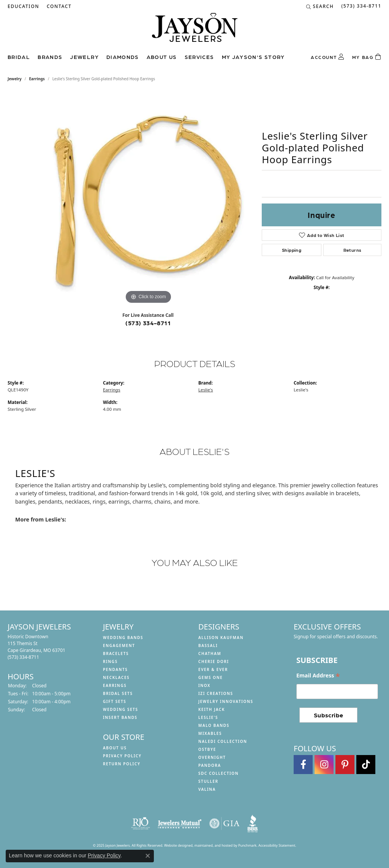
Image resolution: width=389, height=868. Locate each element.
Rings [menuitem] (110, 661)
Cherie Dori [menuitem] (214, 661)
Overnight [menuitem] (212, 757)
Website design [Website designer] (176, 845)
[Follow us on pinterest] (345, 765)
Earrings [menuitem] (115, 685)
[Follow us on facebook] (303, 765)
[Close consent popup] (148, 856)
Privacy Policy (104, 855)
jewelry (15, 79)
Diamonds (123, 57)
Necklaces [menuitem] (116, 677)
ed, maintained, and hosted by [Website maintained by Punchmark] (213, 845)
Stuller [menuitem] (208, 781)
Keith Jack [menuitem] (212, 709)
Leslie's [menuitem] (208, 717)
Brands (50, 57)
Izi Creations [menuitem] (216, 693)
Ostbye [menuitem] (207, 749)
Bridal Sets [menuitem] (118, 693)
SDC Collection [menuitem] (218, 773)
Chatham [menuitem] (210, 653)
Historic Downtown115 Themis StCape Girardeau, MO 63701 (36, 647)
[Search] (320, 6)
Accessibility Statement (277, 845)
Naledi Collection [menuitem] (223, 741)
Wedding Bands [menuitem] (123, 637)
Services (199, 57)
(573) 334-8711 (148, 323)
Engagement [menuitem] (119, 645)
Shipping (292, 250)
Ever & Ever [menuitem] (213, 669)
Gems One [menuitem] (210, 677)
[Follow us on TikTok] (366, 765)
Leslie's (206, 390)
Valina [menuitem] (207, 789)
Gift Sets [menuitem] (115, 701)
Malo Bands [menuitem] (214, 725)
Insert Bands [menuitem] (120, 717)
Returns (353, 250)
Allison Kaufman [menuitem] (221, 637)
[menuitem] (141, 823)
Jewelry (84, 57)
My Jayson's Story (253, 57)
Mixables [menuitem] (210, 733)
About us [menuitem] (115, 748)
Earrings (37, 79)
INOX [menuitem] (204, 685)
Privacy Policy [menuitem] (122, 756)
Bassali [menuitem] (208, 645)
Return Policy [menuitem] (122, 764)
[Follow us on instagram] (324, 765)
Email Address (318, 675)
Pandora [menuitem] (210, 765)
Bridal (19, 57)
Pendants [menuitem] (115, 669)
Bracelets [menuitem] (116, 653)
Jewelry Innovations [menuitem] (226, 701)
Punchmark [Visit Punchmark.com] (247, 845)
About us (162, 57)
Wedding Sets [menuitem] (121, 709)
